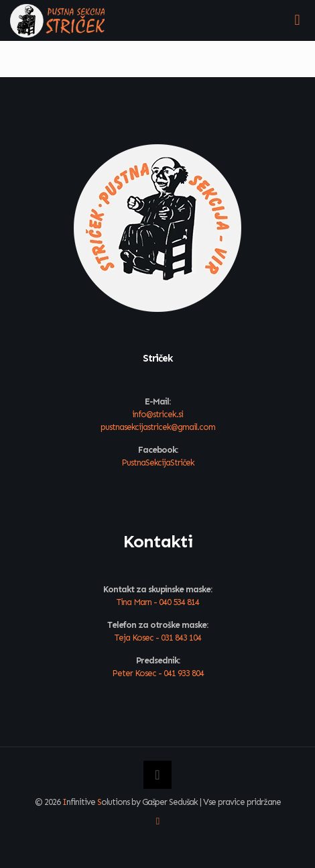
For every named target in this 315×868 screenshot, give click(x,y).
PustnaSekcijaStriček (158, 463)
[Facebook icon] (158, 821)
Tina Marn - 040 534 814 (158, 602)
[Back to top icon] (157, 775)
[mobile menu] (297, 20)
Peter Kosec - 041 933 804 (158, 673)
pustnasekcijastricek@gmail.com (158, 427)
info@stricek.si (157, 414)
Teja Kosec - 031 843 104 (158, 638)
